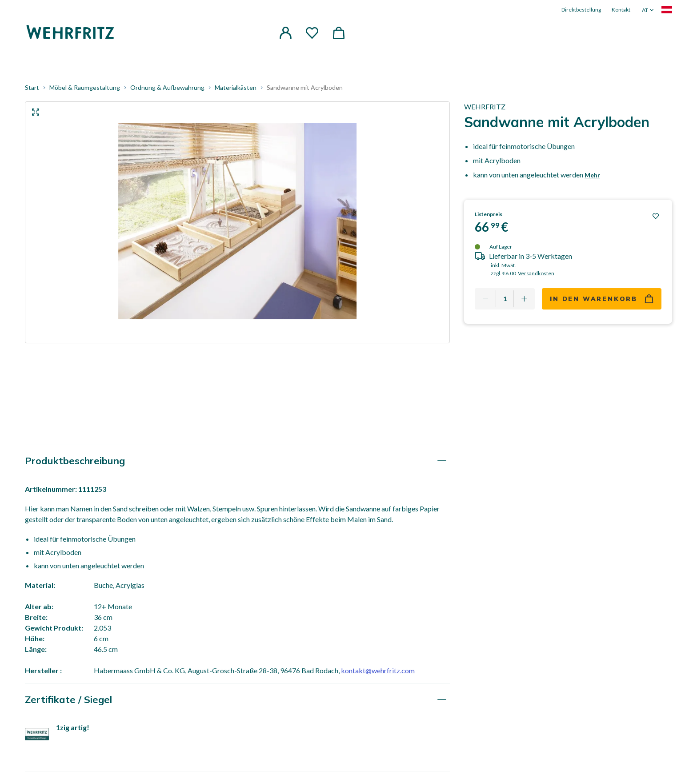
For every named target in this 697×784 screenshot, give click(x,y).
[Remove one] (485, 299)
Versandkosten (536, 273)
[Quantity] (505, 299)
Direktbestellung (581, 10)
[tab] (237, 461)
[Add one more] (524, 299)
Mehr (592, 175)
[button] (285, 33)
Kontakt (621, 10)
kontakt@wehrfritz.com (378, 670)
